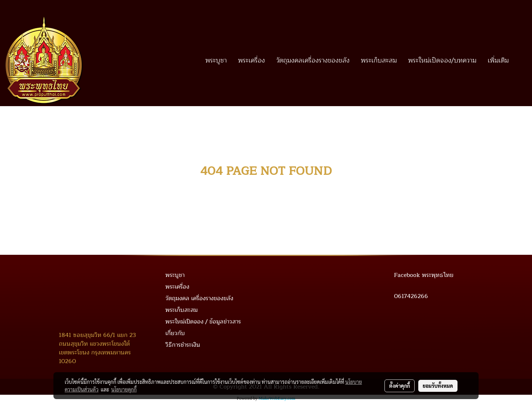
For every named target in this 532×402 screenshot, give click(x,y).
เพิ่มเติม (498, 60)
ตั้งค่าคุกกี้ (400, 386)
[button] (521, 60)
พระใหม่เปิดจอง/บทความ (442, 60)
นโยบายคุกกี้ (124, 389)
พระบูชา (216, 60)
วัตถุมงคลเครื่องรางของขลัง (313, 60)
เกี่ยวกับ (175, 333)
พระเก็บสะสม (379, 60)
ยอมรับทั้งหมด (438, 386)
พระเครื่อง (251, 60)
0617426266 (411, 296)
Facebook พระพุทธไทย (424, 275)
